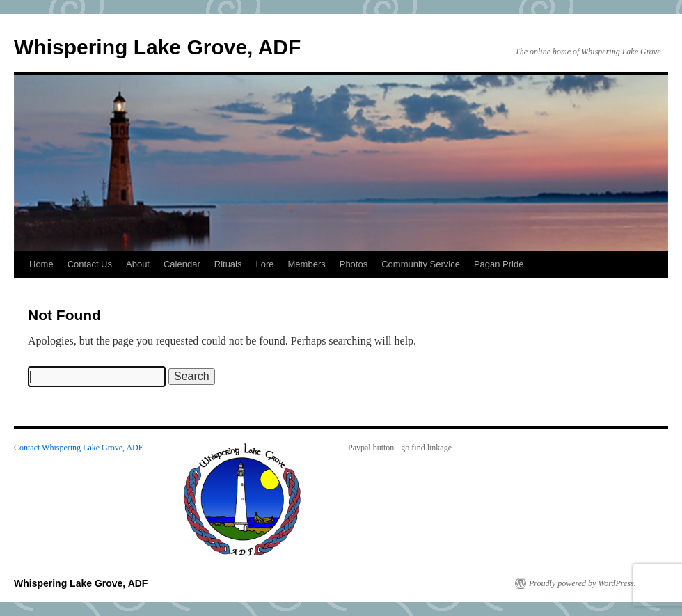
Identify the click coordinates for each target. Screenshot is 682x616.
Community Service (421, 264)
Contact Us (90, 264)
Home (41, 264)
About (138, 264)
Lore (265, 264)
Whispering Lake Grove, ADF (157, 47)
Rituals (228, 264)
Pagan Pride (499, 264)
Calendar (182, 264)
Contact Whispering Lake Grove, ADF (78, 448)
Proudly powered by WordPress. (582, 583)
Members (307, 264)
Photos (354, 264)
